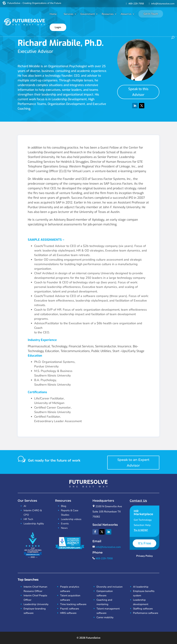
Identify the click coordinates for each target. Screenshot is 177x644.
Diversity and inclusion (110, 587)
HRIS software (68, 613)
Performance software (146, 613)
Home (53, 14)
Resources (108, 14)
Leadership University (36, 604)
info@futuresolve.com (161, 4)
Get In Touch (151, 14)
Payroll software (70, 609)
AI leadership (141, 587)
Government (87, 14)
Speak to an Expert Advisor (133, 463)
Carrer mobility (105, 617)
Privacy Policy (144, 556)
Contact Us (138, 501)
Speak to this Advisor (138, 92)
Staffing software (143, 609)
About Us (126, 14)
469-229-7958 (134, 4)
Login (58, 27)
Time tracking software (73, 604)
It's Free (144, 543)
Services (68, 14)
